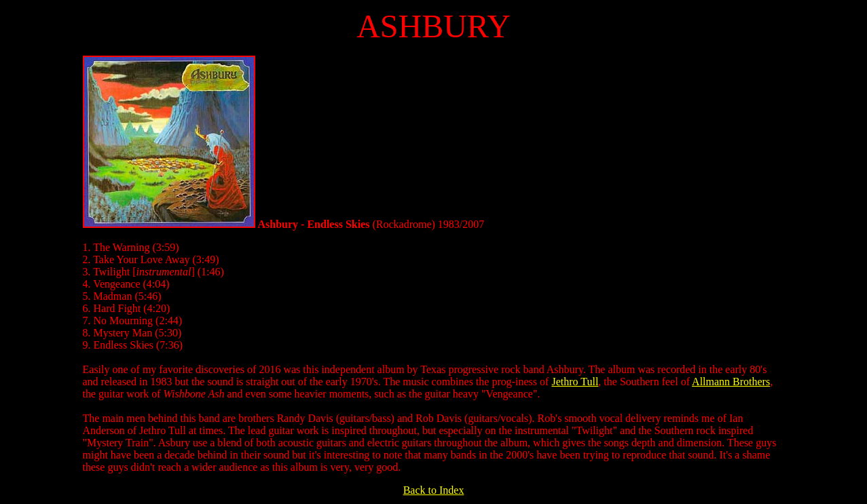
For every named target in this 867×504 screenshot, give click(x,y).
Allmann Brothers (731, 382)
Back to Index (434, 490)
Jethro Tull (575, 382)
